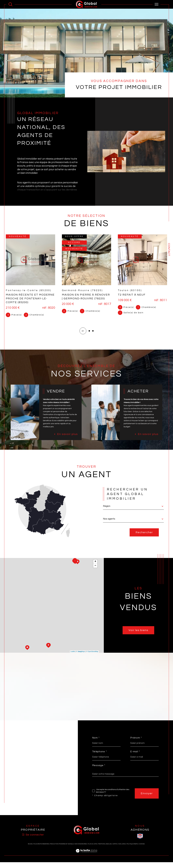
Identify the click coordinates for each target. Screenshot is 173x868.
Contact (169, 250)
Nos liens (122, 850)
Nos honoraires (80, 850)
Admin (115, 850)
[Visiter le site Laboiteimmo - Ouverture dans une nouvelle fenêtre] (86, 860)
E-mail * (136, 757)
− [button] (95, 571)
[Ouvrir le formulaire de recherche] (10, 4)
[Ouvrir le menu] (157, 4)
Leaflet (73, 657)
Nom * (96, 743)
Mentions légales (105, 850)
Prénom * (137, 743)
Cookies (142, 850)
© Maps (81, 657)
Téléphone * (100, 757)
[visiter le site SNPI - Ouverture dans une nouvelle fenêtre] (140, 842)
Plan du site (92, 850)
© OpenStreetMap (92, 657)
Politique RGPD (132, 850)
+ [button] (95, 567)
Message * (99, 771)
